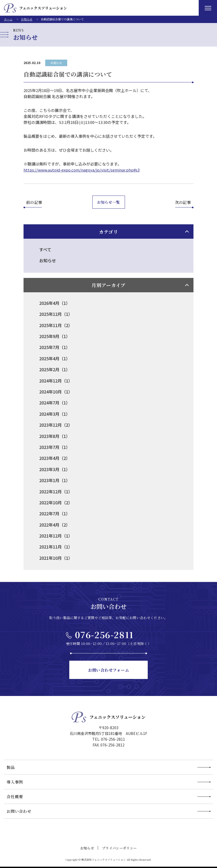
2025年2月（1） (55, 369)
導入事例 (15, 782)
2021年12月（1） (56, 536)
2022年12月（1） (56, 492)
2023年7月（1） (55, 447)
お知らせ (56, 63)
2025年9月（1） (55, 336)
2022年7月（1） (55, 513)
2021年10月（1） (56, 558)
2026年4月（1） (55, 303)
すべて (45, 249)
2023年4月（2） (55, 458)
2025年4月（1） (55, 358)
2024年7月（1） (55, 403)
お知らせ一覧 (109, 202)
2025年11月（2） (56, 325)
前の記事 (34, 202)
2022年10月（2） (56, 502)
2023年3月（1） (55, 469)
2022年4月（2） (55, 525)
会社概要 (15, 796)
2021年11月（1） (56, 547)
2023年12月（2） (56, 425)
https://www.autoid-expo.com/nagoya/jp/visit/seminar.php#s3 (82, 170)
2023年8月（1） (55, 436)
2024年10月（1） (56, 392)
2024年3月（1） (55, 414)
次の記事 (183, 202)
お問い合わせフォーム (109, 670)
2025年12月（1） (56, 314)
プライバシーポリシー (119, 848)
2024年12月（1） (56, 381)
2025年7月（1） (55, 347)
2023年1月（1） (55, 480)
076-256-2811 (104, 635)
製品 (11, 767)
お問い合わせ (19, 811)
